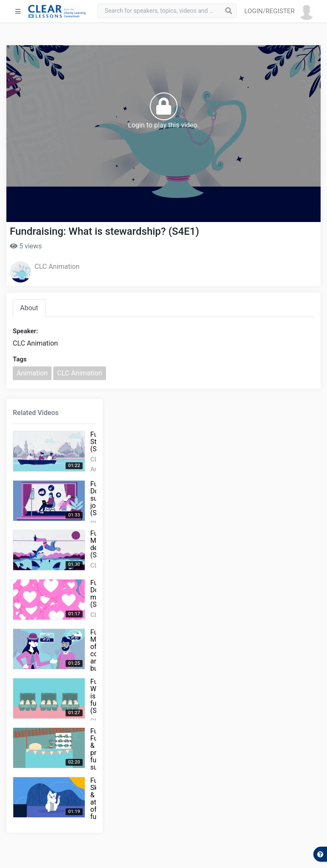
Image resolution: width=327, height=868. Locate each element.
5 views (26, 246)
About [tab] (29, 308)
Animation (32, 373)
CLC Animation (57, 267)
